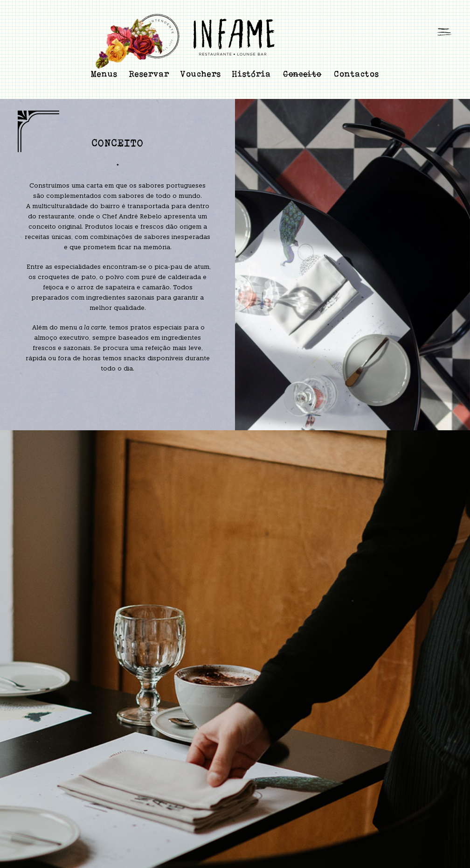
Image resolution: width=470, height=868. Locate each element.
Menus (104, 74)
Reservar (149, 74)
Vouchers (201, 74)
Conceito (302, 74)
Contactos (356, 74)
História (252, 74)
